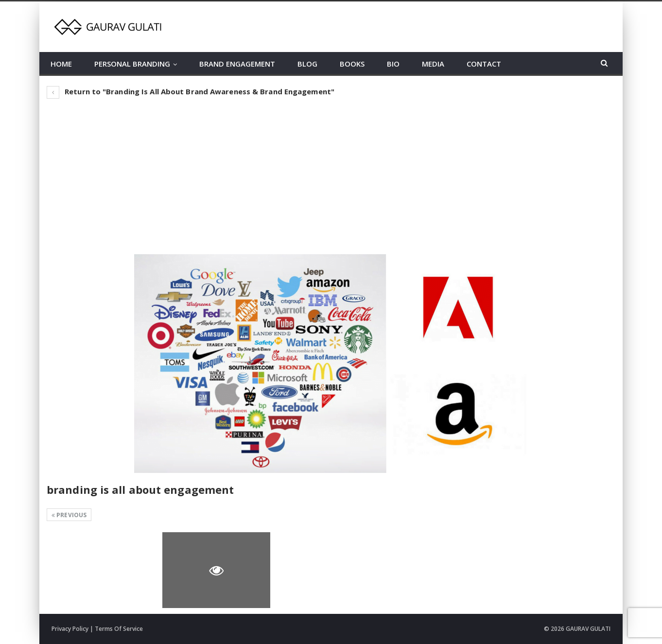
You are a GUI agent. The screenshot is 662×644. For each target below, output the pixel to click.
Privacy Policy (70, 629)
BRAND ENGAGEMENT (237, 64)
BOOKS (352, 64)
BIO (393, 64)
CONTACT (484, 64)
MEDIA (433, 64)
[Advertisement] (331, 176)
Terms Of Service (119, 629)
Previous (69, 515)
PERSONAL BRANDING (132, 64)
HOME (61, 64)
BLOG (307, 64)
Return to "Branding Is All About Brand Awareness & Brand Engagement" (191, 91)
